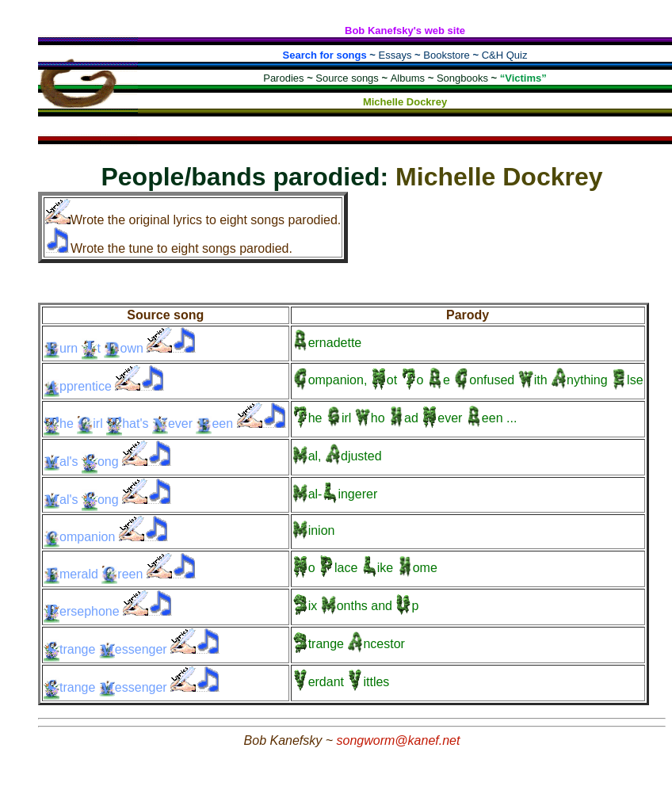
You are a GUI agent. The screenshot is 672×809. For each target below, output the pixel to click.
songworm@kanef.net (399, 740)
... (405, 418)
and (356, 606)
